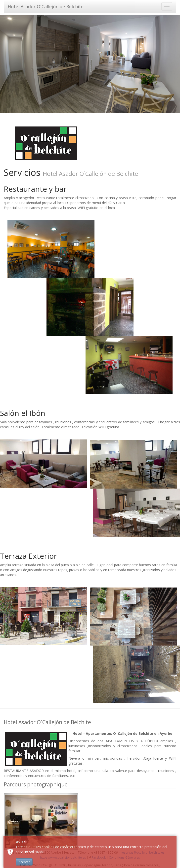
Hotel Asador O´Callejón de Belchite (46, 6)
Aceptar (24, 862)
